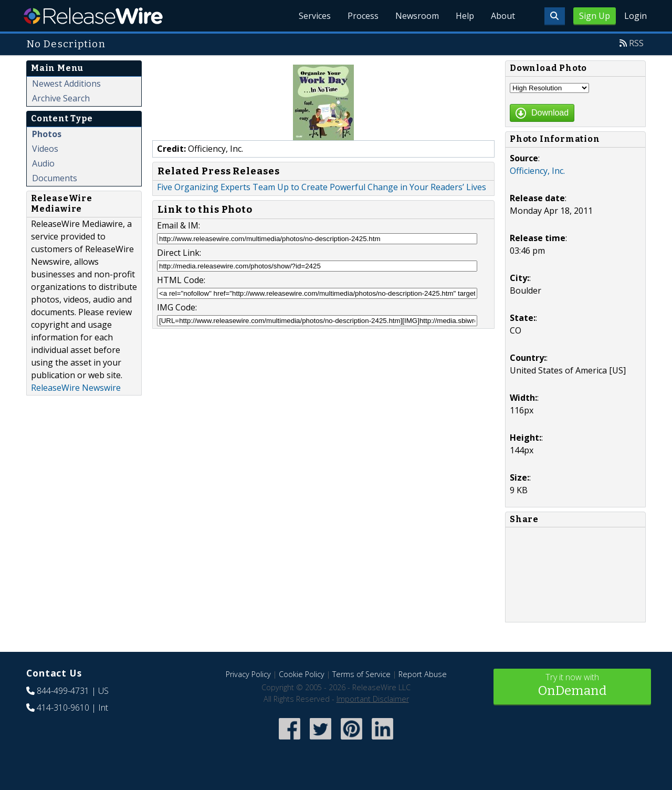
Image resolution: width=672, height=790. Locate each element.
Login (636, 16)
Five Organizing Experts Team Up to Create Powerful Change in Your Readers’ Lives (322, 187)
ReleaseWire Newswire (76, 388)
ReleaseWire (93, 16)
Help (465, 16)
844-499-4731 (63, 691)
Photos (47, 134)
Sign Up (595, 16)
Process (363, 16)
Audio (43, 163)
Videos (45, 149)
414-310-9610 (63, 708)
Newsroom (417, 16)
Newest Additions (66, 84)
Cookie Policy (302, 674)
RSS (636, 43)
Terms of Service (361, 674)
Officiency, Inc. (537, 171)
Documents (55, 178)
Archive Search (61, 98)
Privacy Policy (248, 674)
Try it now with (572, 686)
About (503, 16)
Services (315, 16)
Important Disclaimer (373, 699)
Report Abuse (423, 674)
